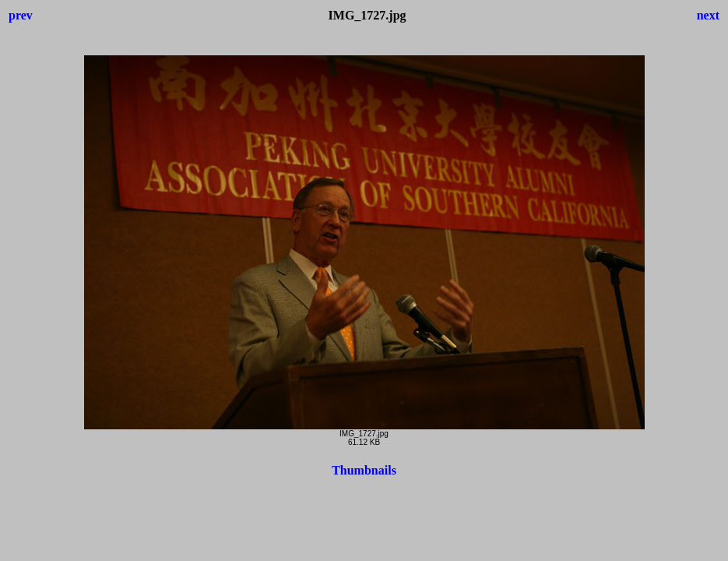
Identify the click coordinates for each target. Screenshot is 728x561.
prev (21, 15)
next (708, 15)
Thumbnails (364, 470)
